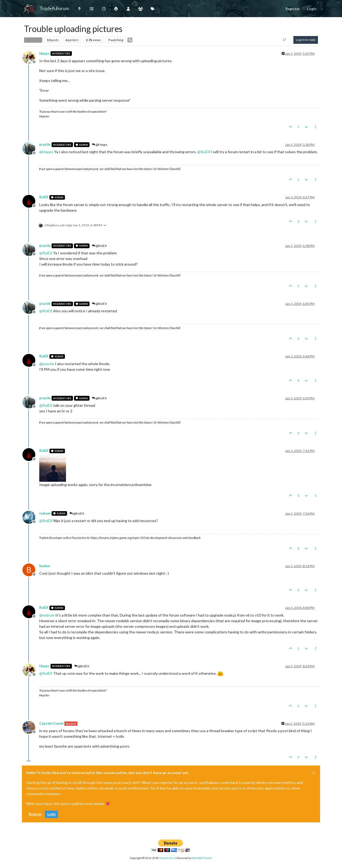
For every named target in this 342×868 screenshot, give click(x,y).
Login (51, 814)
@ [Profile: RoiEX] (204, 152)
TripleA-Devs (167, 858)
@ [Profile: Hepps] (46, 152)
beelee (44, 566)
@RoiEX (99, 246)
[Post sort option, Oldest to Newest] (285, 40)
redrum (45, 513)
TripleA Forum (54, 8)
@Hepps (100, 145)
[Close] (314, 773)
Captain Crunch (51, 723)
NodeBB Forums (202, 858)
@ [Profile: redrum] (47, 615)
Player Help (33, 40)
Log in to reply (306, 40)
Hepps (44, 54)
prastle (45, 145)
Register (35, 814)
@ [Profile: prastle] (47, 364)
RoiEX (44, 197)
